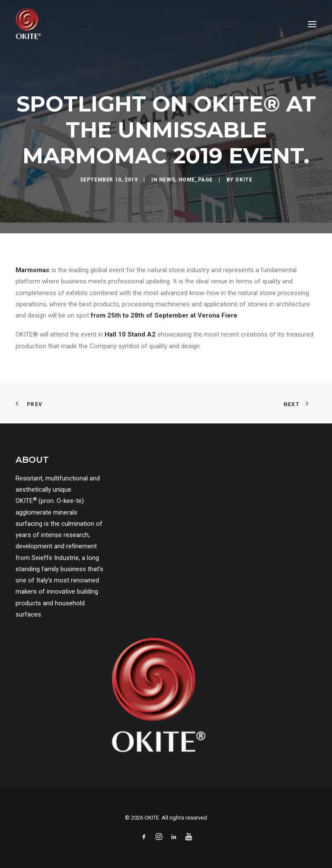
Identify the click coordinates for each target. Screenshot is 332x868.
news (167, 180)
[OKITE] (28, 24)
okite (244, 180)
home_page (196, 180)
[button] (312, 24)
